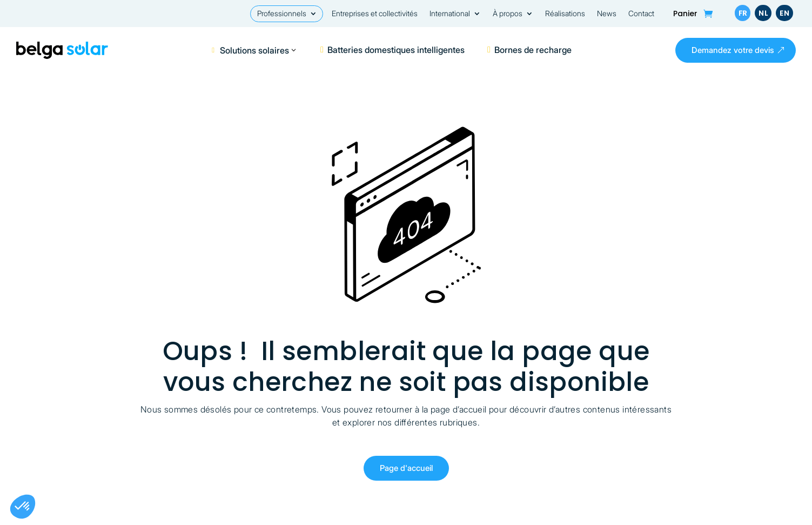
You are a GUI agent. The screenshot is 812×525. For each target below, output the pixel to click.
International (450, 14)
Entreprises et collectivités (375, 14)
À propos (508, 14)
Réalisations (565, 14)
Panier (685, 14)
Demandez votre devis (733, 50)
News (607, 14)
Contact (641, 14)
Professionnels (282, 14)
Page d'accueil (406, 468)
